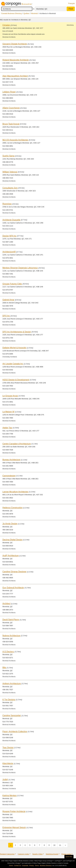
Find (71, 9)
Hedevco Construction (13, 508)
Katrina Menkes (10, 795)
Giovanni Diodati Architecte (15, 44)
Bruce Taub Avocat (11, 124)
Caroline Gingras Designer (14, 572)
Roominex (7, 204)
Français (72, 3)
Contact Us (17, 865)
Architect (6, 604)
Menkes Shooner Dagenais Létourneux (20, 268)
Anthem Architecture (12, 684)
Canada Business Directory (12, 13)
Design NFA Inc (9, 236)
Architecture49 (9, 252)
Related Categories (7, 854)
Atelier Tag (7, 428)
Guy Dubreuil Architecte (13, 588)
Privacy (32, 865)
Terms (37, 865)
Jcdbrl (5, 779)
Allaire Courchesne (11, 108)
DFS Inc (6, 316)
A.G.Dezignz (8, 652)
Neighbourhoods (52, 854)
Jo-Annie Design (10, 524)
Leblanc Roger (9, 92)
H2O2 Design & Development (16, 380)
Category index (23, 854)
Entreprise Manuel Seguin (14, 827)
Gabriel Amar (8, 300)
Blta (4, 667)
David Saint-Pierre (11, 620)
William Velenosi (10, 172)
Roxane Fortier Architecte (14, 811)
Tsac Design (8, 748)
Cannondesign (9, 476)
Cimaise (6, 25)
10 (54, 845)
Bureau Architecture (11, 460)
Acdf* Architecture (11, 556)
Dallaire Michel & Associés (14, 348)
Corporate (25, 865)
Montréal (34, 13)
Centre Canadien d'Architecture (17, 444)
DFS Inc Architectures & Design (17, 332)
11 (60, 845)
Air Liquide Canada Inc (13, 364)
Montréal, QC (42, 9)
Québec (27, 13)
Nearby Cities (38, 854)
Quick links (69, 857)
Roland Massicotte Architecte (16, 60)
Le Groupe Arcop (10, 396)
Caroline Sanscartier (12, 715)
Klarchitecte (8, 763)
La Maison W (8, 412)
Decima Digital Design (12, 540)
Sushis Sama (8, 156)
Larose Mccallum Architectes (15, 492)
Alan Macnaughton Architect (15, 76)
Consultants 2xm (10, 188)
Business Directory (46, 865)
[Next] (65, 845)
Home (11, 865)
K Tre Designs (9, 700)
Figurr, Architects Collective (15, 731)
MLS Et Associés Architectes (15, 140)
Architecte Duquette (11, 220)
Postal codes (66, 854)
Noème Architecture (11, 636)
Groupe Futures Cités (12, 284)
